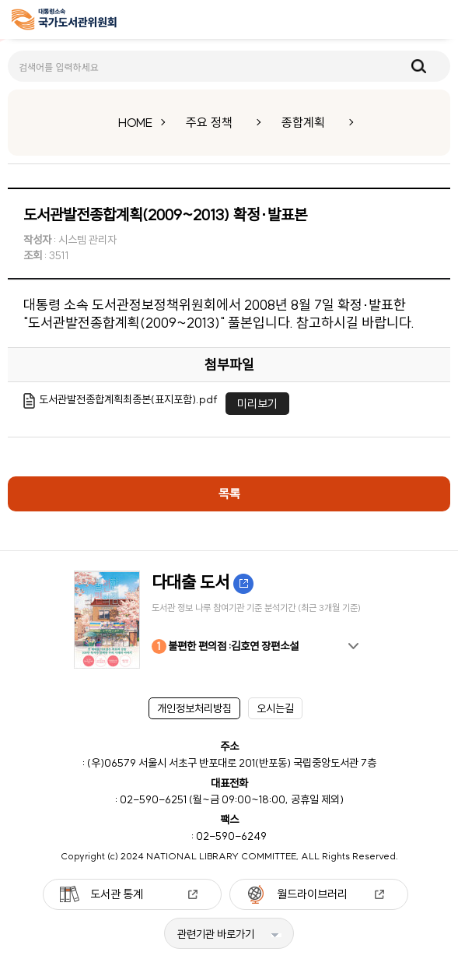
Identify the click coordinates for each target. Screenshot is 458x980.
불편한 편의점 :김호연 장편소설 (225, 646)
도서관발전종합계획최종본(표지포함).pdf (128, 399)
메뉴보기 (435, 20)
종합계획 (303, 122)
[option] (229, 620)
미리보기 (257, 404)
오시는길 (275, 708)
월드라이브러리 (312, 894)
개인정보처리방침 (194, 708)
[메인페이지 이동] (64, 22)
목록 (229, 494)
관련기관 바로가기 (216, 934)
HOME (135, 122)
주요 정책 (209, 122)
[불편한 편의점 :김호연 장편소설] (229, 620)
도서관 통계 (117, 894)
